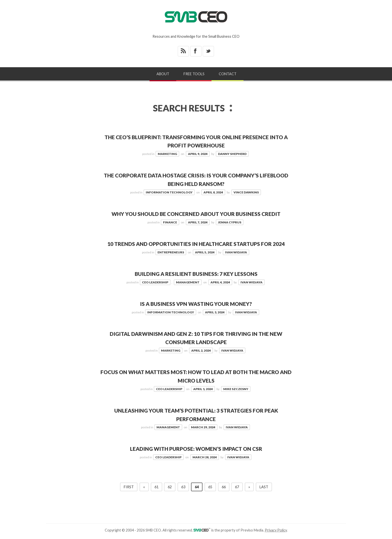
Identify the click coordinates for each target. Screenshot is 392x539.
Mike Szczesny (236, 389)
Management (188, 282)
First (129, 487)
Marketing (167, 154)
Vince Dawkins (246, 192)
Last (264, 487)
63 (183, 487)
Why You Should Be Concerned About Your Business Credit (196, 214)
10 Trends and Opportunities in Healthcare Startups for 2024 (196, 244)
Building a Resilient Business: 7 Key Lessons (196, 274)
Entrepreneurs (171, 252)
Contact (228, 74)
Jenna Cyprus (230, 222)
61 (156, 487)
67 (237, 487)
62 (170, 487)
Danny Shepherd (232, 154)
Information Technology (169, 192)
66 (224, 487)
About (163, 74)
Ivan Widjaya (236, 252)
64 (197, 487)
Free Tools (194, 74)
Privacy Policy (276, 530)
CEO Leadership (155, 282)
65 (210, 487)
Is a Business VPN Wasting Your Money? (196, 304)
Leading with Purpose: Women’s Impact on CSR (196, 449)
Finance (170, 222)
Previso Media (252, 530)
